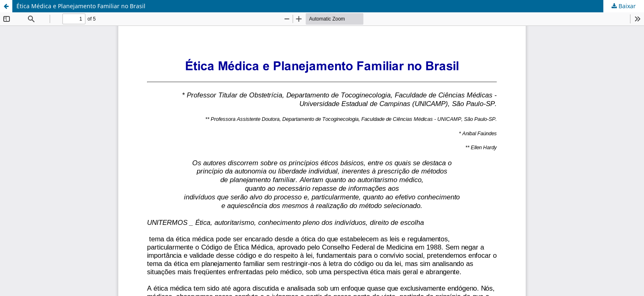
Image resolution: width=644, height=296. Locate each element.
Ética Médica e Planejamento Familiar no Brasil (81, 6)
